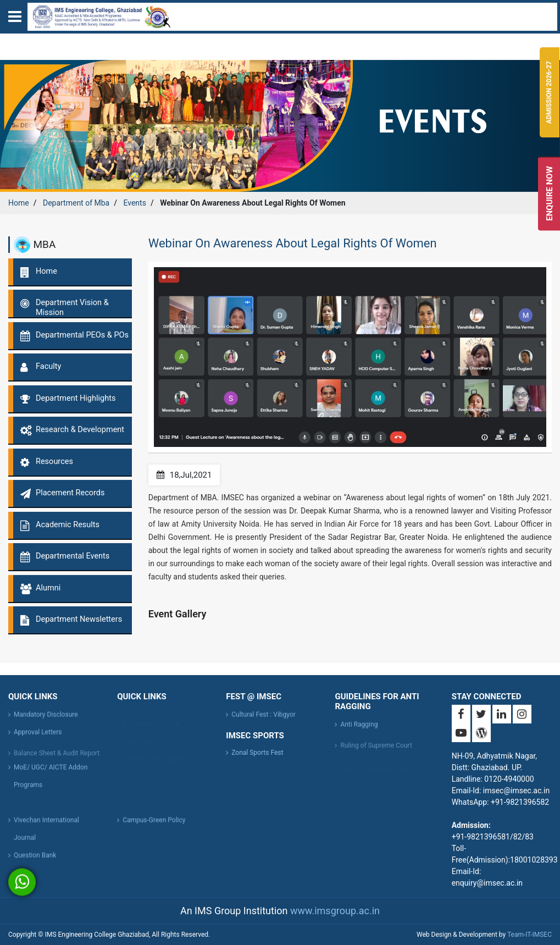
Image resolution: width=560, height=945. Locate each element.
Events (134, 203)
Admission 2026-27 (549, 92)
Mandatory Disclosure (46, 722)
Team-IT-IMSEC (529, 935)
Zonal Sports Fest (257, 753)
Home (19, 203)
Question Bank (35, 863)
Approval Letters (38, 740)
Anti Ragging (359, 732)
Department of (76, 203)
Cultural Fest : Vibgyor (264, 722)
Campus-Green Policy (154, 828)
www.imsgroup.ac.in (335, 911)
